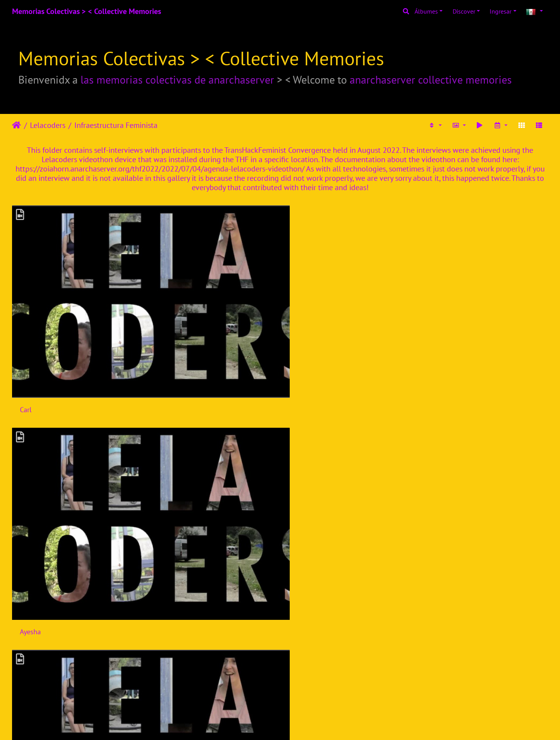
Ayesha (167, 304)
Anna (301, 421)
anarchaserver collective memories (431, 80)
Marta (439, 421)
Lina (163, 537)
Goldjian (443, 537)
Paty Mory (445, 304)
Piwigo (299, 724)
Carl (26, 304)
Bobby (303, 537)
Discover (464, 11)
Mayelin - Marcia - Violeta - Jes (64, 421)
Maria (28, 537)
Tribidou (169, 654)
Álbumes (426, 11)
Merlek (304, 654)
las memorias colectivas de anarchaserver (177, 80)
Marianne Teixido (319, 304)
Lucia (165, 421)
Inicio (17, 125)
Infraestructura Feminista (116, 125)
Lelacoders (48, 125)
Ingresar (500, 11)
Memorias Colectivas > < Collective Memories (87, 11)
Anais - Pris (36, 654)
